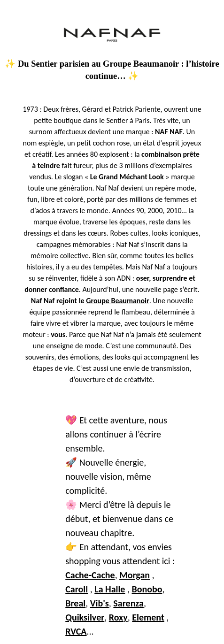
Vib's (100, 603)
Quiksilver (85, 617)
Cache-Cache (90, 575)
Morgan (135, 575)
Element (148, 617)
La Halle (110, 589)
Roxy (118, 617)
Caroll (77, 589)
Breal (75, 603)
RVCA (76, 631)
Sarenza (128, 603)
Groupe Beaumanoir (117, 301)
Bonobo (147, 589)
